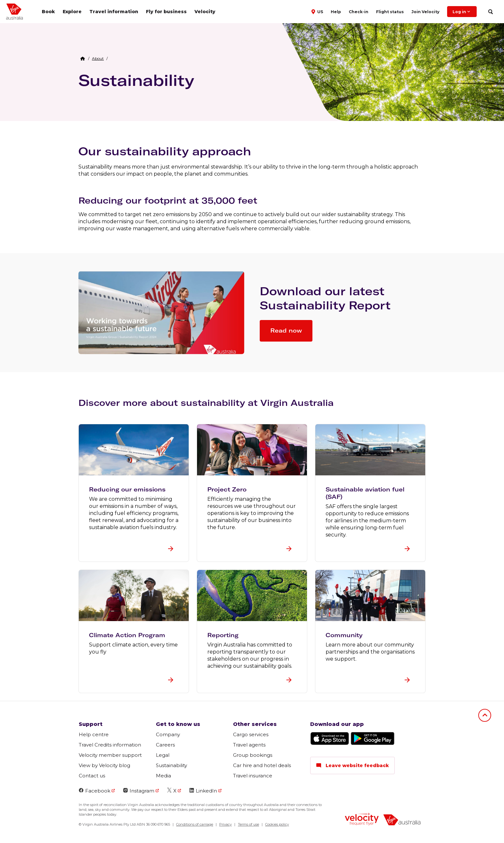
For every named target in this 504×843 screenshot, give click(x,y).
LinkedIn (203, 791)
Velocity (205, 12)
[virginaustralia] (402, 821)
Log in (462, 12)
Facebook (94, 791)
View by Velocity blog (104, 765)
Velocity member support (110, 755)
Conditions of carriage (195, 824)
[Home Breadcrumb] (83, 59)
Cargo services (251, 734)
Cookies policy (277, 824)
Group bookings (253, 755)
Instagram (139, 791)
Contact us (92, 776)
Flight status (390, 12)
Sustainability (136, 80)
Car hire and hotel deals (262, 765)
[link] (98, 59)
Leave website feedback (352, 765)
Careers (165, 745)
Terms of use (248, 824)
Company (168, 734)
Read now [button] (286, 330)
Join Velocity (425, 12)
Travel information (114, 12)
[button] (318, 11)
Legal (163, 755)
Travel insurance (253, 776)
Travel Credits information (110, 745)
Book (48, 12)
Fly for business (166, 12)
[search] (490, 12)
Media (163, 776)
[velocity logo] (362, 820)
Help (336, 12)
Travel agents (249, 745)
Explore (72, 12)
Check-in (359, 12)
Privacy (225, 824)
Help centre (94, 734)
